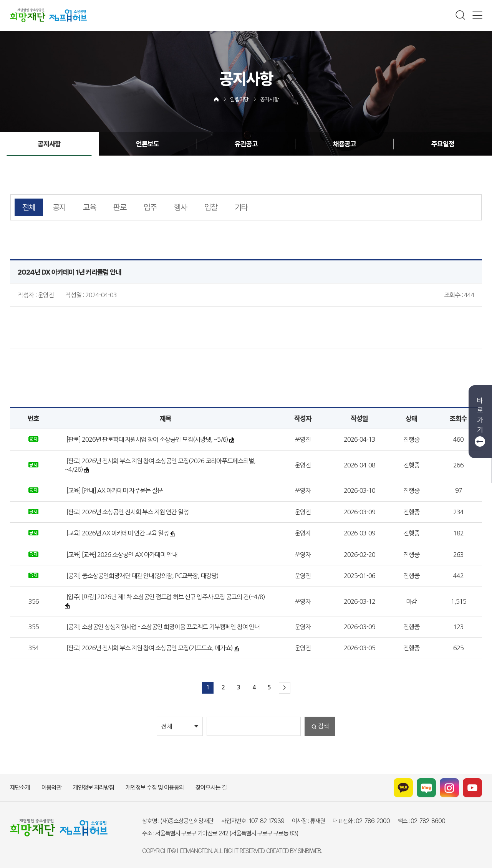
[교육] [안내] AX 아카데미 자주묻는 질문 (114, 490)
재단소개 (20, 788)
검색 (323, 726)
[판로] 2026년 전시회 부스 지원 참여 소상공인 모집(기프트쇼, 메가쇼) (149, 648)
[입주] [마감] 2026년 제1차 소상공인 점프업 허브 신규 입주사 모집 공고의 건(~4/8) (165, 597)
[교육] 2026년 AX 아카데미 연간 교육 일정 (117, 533)
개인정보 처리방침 (94, 788)
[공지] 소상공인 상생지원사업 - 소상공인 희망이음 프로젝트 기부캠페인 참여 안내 (162, 627)
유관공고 (246, 144)
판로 (120, 207)
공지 (59, 207)
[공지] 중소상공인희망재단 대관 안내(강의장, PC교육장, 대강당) (142, 576)
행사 (181, 207)
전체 (29, 207)
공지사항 (269, 99)
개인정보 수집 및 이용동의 (155, 788)
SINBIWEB (309, 851)
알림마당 (239, 99)
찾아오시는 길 (211, 788)
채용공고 (344, 144)
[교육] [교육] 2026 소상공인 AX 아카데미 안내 (121, 555)
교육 (89, 207)
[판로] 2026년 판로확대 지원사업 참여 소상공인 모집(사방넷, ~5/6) (147, 439)
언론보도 (148, 144)
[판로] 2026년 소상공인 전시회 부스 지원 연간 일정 (127, 512)
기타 (241, 207)
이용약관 (51, 788)
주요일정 (442, 144)
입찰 (211, 207)
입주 (150, 207)
